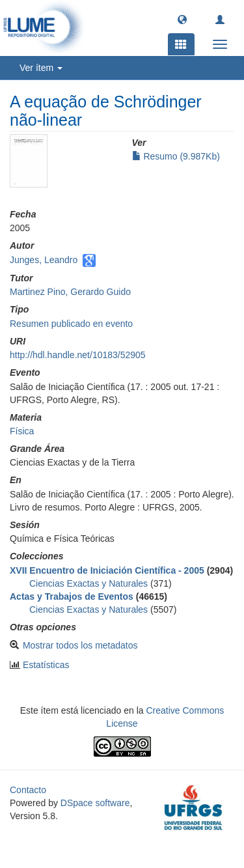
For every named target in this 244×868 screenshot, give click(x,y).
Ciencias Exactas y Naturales (88, 583)
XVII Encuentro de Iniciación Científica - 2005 (107, 570)
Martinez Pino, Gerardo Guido (70, 292)
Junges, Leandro (44, 260)
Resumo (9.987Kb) (176, 156)
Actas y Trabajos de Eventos (72, 596)
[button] (182, 19)
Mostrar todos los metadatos (80, 645)
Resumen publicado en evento (71, 324)
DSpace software (95, 803)
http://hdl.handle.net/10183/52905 (78, 355)
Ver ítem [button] (41, 68)
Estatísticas (46, 665)
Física (22, 431)
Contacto (28, 790)
